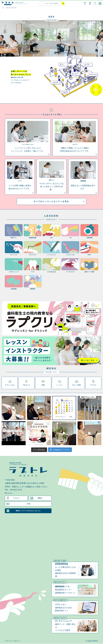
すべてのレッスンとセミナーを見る (59, 202)
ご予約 (18, 504)
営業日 (90, 3)
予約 (85, 3)
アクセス (95, 3)
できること (26, 383)
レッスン (60, 383)
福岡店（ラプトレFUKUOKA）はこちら (23, 511)
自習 (43, 383)
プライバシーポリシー (13, 641)
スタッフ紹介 (77, 383)
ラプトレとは (10, 383)
